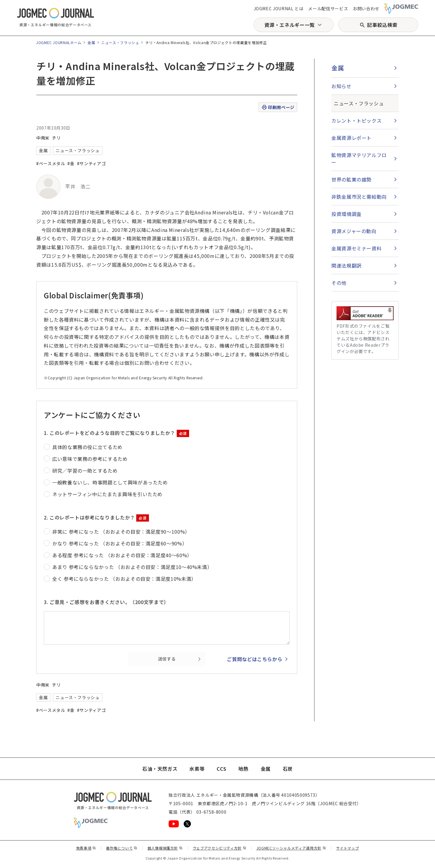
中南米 (43, 138)
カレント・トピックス (356, 121)
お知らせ (342, 86)
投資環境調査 (346, 214)
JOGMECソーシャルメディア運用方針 (291, 848)
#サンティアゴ (91, 163)
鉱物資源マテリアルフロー (359, 159)
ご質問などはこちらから (255, 659)
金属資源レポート (351, 138)
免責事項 (86, 848)
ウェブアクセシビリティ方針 (220, 848)
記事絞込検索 (382, 25)
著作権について (122, 848)
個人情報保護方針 (165, 848)
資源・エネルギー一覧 (289, 25)
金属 (91, 42)
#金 (71, 163)
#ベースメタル (51, 163)
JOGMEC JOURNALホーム (59, 42)
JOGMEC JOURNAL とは (279, 8)
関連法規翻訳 (346, 265)
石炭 (288, 769)
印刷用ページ (278, 107)
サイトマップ (348, 848)
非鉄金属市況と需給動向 (359, 197)
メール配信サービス (328, 8)
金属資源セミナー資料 (356, 248)
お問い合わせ (366, 8)
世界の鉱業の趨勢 (351, 179)
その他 (339, 283)
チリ (56, 138)
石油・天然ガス (160, 769)
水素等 (197, 769)
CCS (221, 769)
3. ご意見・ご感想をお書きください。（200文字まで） (106, 602)
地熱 (243, 769)
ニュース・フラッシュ (120, 42)
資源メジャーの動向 (354, 231)
